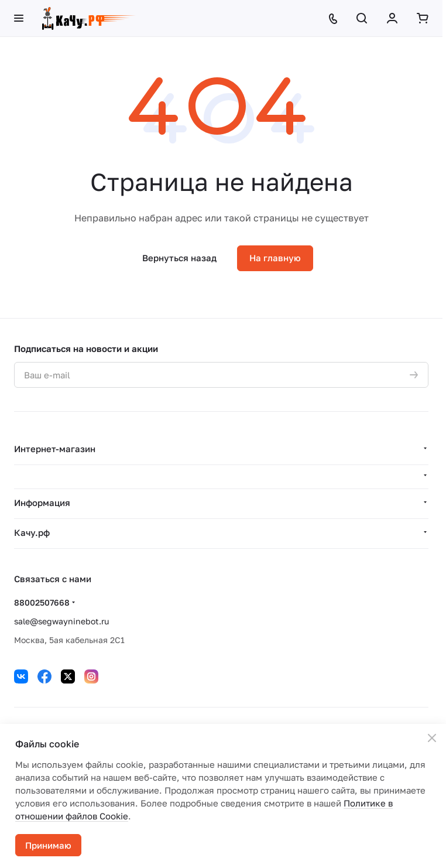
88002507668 (42, 602)
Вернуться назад (179, 258)
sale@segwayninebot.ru (61, 621)
